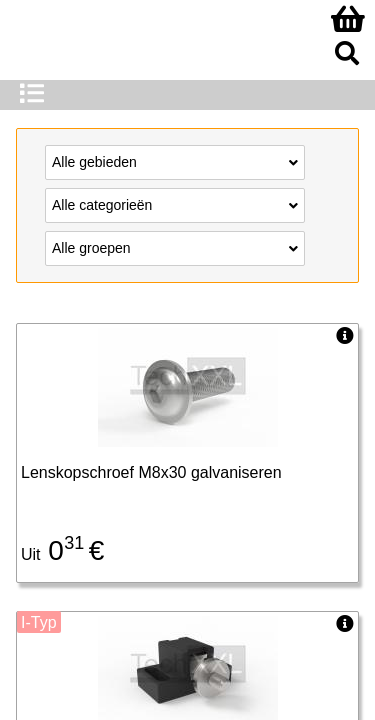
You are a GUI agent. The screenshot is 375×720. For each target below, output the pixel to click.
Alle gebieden (175, 161)
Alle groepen (175, 247)
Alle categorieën (175, 204)
